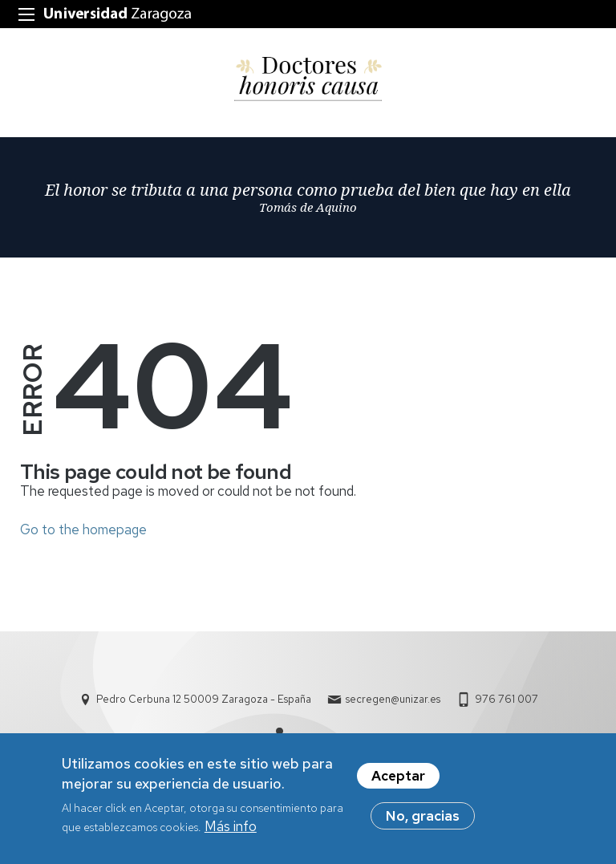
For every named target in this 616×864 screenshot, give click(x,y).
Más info (231, 831)
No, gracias (423, 820)
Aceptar (398, 780)
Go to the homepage (83, 529)
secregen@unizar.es (393, 699)
